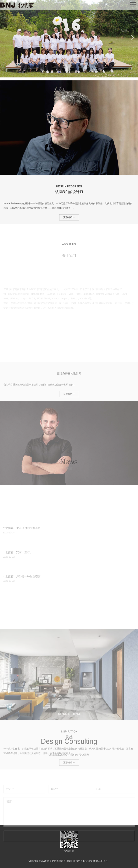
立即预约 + (69, 438)
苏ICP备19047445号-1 (96, 861)
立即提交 (69, 855)
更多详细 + (69, 227)
